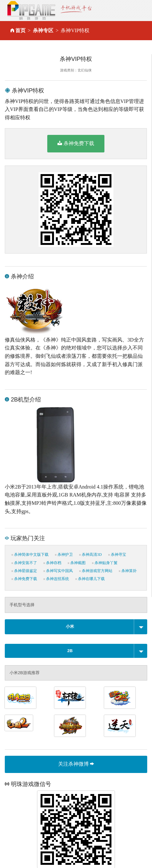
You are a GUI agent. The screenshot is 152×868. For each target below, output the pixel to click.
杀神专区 (43, 30)
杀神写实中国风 (58, 571)
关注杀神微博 (76, 764)
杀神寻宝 (117, 555)
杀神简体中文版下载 (30, 555)
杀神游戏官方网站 (96, 571)
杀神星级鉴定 (24, 571)
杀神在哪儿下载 (90, 579)
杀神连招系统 (56, 579)
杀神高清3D (91, 555)
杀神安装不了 (24, 563)
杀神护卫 (64, 555)
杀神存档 (52, 563)
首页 (20, 30)
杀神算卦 (128, 571)
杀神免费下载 (76, 143)
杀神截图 (77, 563)
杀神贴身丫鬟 (105, 563)
